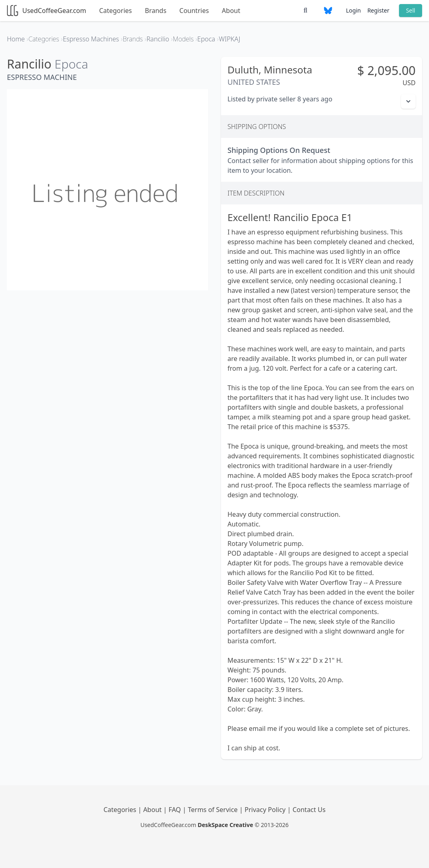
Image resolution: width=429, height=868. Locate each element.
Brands (156, 11)
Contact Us (309, 810)
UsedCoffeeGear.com (46, 11)
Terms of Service (213, 810)
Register (378, 10)
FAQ (176, 810)
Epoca (72, 64)
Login (353, 10)
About (231, 11)
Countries (194, 11)
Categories (115, 11)
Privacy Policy (266, 810)
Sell (411, 10)
